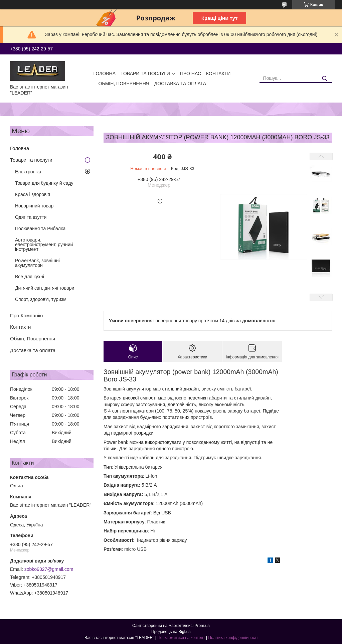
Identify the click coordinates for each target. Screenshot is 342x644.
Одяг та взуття (31, 217)
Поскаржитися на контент (181, 638)
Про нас (191, 73)
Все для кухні (30, 277)
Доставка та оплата (180, 84)
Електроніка (28, 172)
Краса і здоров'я (33, 194)
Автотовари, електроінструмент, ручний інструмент (44, 245)
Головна (105, 73)
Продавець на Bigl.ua (171, 632)
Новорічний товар (34, 206)
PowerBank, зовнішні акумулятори (37, 263)
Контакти (218, 73)
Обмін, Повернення (124, 84)
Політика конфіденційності (233, 638)
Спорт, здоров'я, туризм (41, 299)
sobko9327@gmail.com (49, 569)
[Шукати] (324, 79)
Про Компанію (26, 315)
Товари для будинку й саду (44, 183)
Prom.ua (202, 626)
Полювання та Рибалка (40, 228)
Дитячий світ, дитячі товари (45, 288)
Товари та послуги (145, 73)
